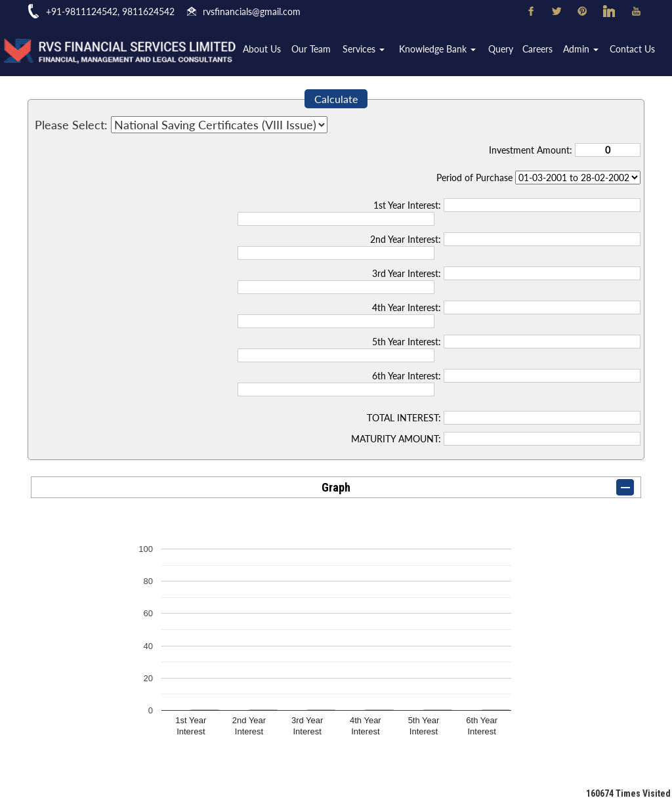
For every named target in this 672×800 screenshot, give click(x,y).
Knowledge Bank (443, 50)
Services (371, 50)
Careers (541, 50)
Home (231, 50)
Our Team (320, 50)
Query (505, 50)
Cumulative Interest (578, 178)
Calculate (336, 99)
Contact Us (633, 50)
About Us (271, 50)
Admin (583, 50)
